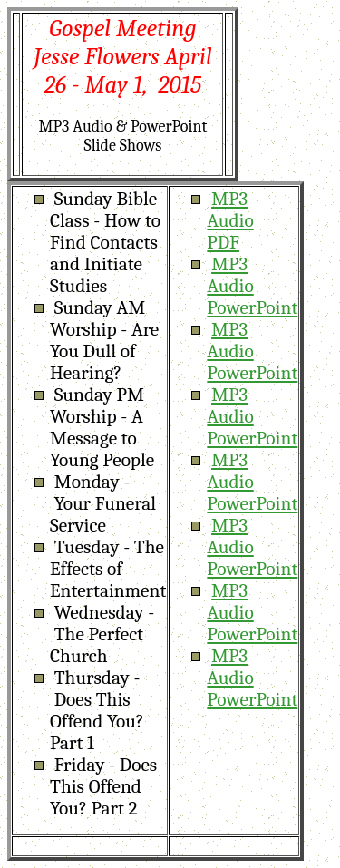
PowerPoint (252, 307)
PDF (223, 242)
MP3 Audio (230, 210)
